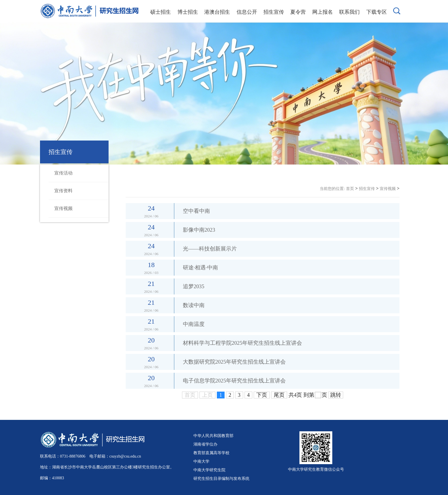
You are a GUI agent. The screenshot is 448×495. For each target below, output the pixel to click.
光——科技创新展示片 (210, 249)
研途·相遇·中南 (200, 267)
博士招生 (188, 12)
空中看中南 (196, 211)
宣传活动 (63, 173)
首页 (350, 189)
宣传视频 (63, 208)
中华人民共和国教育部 (213, 436)
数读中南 (194, 305)
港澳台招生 (217, 12)
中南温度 (194, 324)
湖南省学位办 (205, 444)
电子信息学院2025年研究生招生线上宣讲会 (234, 381)
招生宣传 (274, 12)
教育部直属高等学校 (211, 453)
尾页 (279, 395)
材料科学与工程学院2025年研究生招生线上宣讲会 (242, 343)
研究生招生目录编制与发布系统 (221, 478)
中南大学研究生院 (209, 470)
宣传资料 (63, 191)
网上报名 (323, 12)
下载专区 (377, 12)
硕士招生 (161, 12)
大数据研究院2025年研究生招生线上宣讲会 (234, 362)
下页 (262, 395)
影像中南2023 (199, 230)
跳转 (336, 395)
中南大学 (201, 461)
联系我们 (349, 12)
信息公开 (247, 12)
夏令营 (298, 12)
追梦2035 (194, 286)
